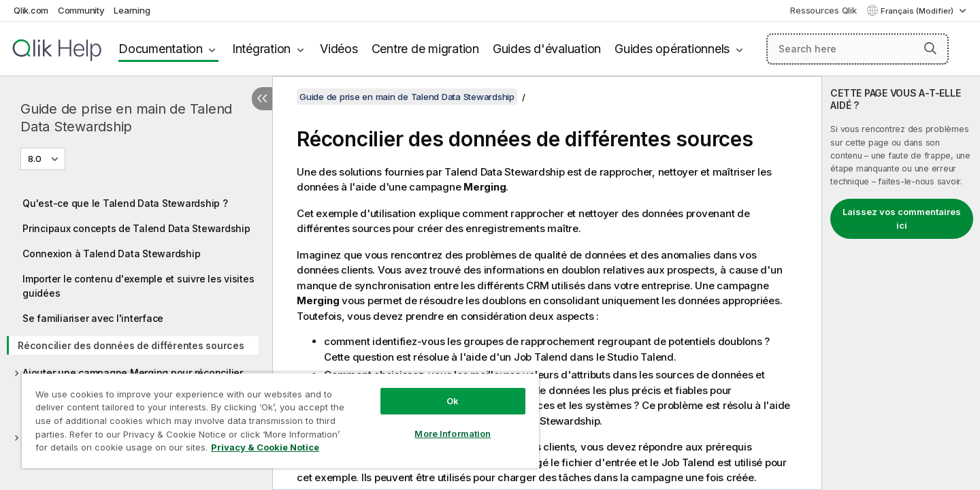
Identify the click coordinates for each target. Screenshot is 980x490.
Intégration (261, 49)
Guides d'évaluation (547, 49)
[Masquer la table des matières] (262, 99)
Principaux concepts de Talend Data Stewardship (136, 228)
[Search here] (858, 49)
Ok (453, 401)
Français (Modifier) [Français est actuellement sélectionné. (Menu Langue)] (918, 11)
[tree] (136, 329)
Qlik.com (31, 10)
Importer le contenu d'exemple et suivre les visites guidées (138, 286)
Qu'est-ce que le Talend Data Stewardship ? (125, 203)
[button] (930, 48)
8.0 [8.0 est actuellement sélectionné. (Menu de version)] (36, 159)
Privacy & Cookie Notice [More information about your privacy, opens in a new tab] (265, 447)
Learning (132, 10)
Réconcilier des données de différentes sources (131, 345)
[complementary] (901, 283)
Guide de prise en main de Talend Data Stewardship (126, 118)
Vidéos (339, 49)
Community (81, 10)
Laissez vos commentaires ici (902, 218)
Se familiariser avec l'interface (93, 318)
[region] (280, 420)
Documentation (161, 49)
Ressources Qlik (823, 10)
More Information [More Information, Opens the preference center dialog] (453, 434)
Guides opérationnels (672, 49)
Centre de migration (425, 49)
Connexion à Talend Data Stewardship (111, 254)
